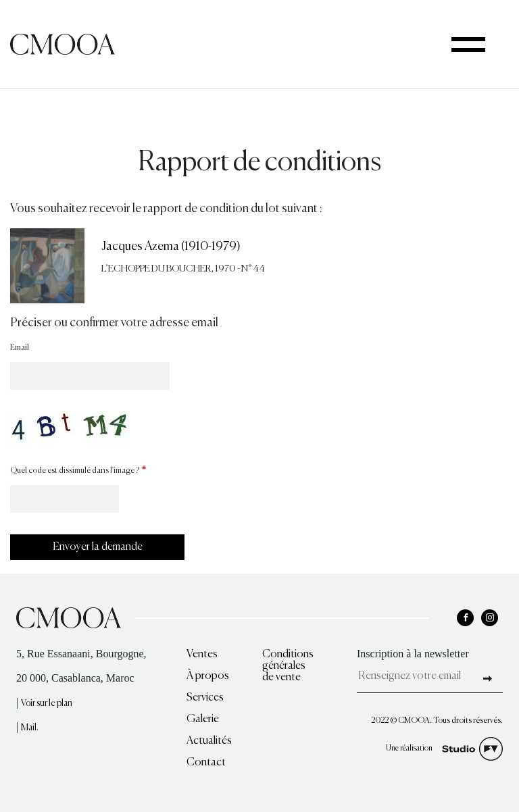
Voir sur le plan (47, 704)
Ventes (202, 655)
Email (20, 348)
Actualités (209, 741)
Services (205, 698)
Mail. (30, 728)
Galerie (203, 719)
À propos (208, 676)
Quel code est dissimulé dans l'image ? (75, 471)
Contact (206, 763)
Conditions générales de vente (288, 666)
